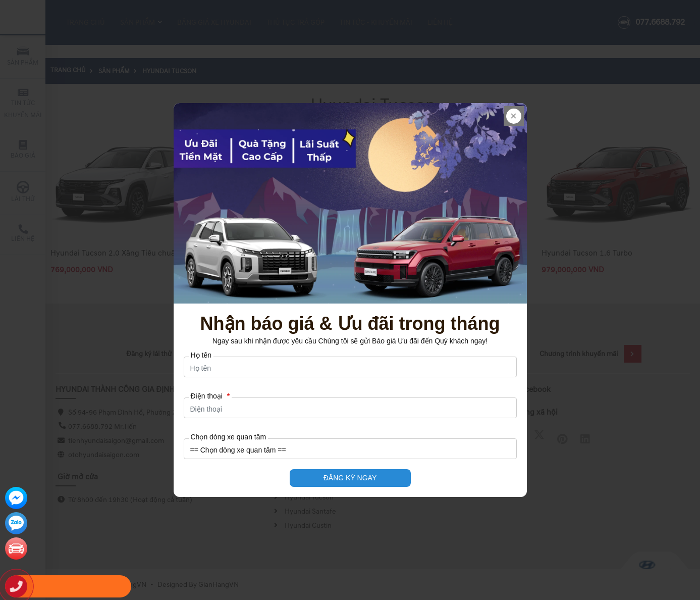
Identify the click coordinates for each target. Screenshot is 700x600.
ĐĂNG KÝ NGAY (350, 478)
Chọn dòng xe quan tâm (229, 437)
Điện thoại (210, 396)
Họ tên (201, 355)
